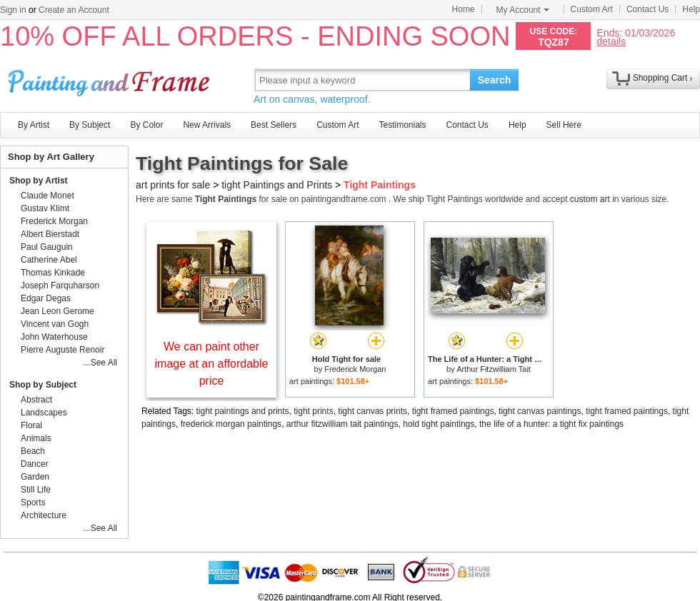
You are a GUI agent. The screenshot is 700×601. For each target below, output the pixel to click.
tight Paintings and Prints (277, 185)
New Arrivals (207, 125)
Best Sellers (274, 125)
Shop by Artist (39, 181)
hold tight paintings (439, 424)
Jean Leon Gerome (57, 311)
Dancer (35, 464)
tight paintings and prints (243, 411)
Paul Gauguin (47, 247)
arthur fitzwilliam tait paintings (342, 424)
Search (495, 80)
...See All (100, 363)
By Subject (90, 125)
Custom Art (592, 9)
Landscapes (44, 413)
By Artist (34, 125)
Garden (35, 477)
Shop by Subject (43, 385)
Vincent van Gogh (55, 324)
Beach (33, 451)
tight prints (313, 411)
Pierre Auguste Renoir (62, 350)
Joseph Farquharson (60, 286)
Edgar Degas (46, 298)
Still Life (36, 490)
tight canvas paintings (540, 411)
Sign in (13, 10)
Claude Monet (47, 196)
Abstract (36, 400)
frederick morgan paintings (231, 424)
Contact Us (647, 9)
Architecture (44, 515)
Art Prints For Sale (111, 80)
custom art (590, 199)
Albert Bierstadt (50, 234)
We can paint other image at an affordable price (212, 364)
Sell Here (564, 125)
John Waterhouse (54, 337)
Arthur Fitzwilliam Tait (494, 369)
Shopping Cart (660, 78)
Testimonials (402, 125)
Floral (31, 425)
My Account (523, 10)
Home (464, 9)
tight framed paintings (453, 411)
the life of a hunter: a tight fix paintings (551, 424)
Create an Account (74, 10)
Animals (36, 438)
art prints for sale (173, 185)
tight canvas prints (372, 411)
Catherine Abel (49, 260)
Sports (33, 502)
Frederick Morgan (355, 369)
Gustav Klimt (45, 208)
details (611, 41)
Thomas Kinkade (53, 273)
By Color (146, 125)
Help (691, 9)
